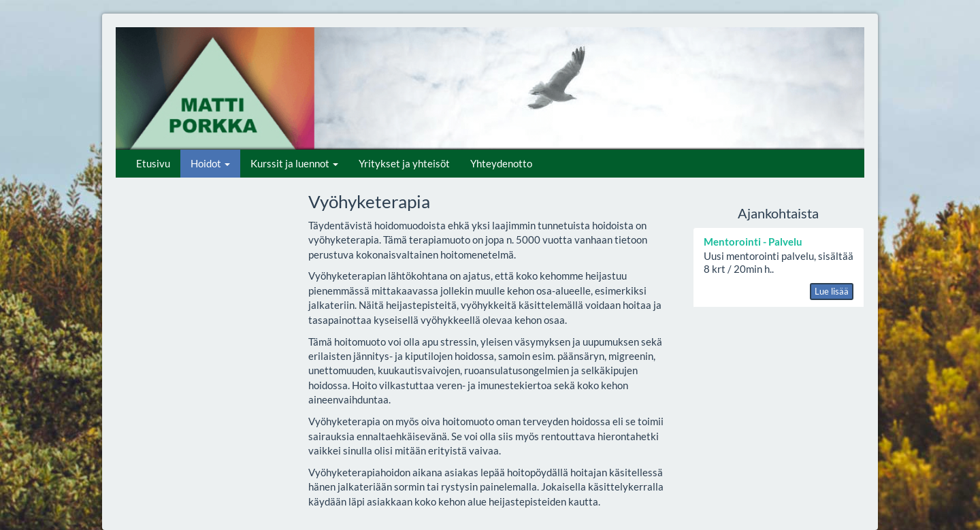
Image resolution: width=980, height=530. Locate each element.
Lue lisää (832, 291)
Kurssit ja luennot (294, 163)
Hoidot (210, 163)
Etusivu (153, 163)
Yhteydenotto (501, 163)
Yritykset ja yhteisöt (404, 163)
